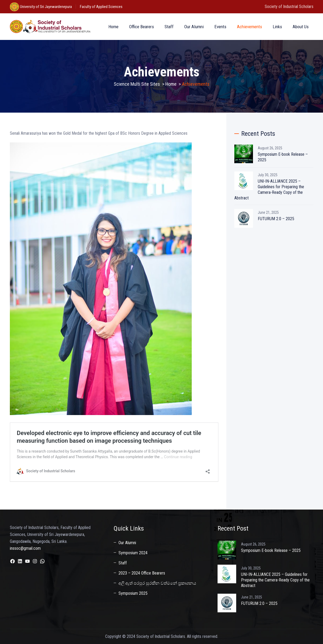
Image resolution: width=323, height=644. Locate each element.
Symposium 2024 (133, 553)
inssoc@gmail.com (25, 548)
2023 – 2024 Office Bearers (142, 573)
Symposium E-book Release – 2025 (283, 157)
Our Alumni (194, 27)
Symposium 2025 (133, 593)
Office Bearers (142, 27)
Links (277, 27)
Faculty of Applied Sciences (101, 7)
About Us (301, 27)
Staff (169, 27)
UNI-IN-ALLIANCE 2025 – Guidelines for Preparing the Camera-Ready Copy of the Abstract (269, 190)
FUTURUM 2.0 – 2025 (276, 219)
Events (220, 27)
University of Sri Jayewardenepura (46, 7)
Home (113, 27)
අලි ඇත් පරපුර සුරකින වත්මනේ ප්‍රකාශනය (157, 583)
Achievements (250, 27)
